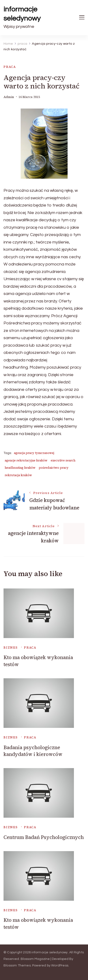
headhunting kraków (20, 468)
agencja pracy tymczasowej (34, 453)
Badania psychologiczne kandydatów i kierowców (33, 751)
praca (10, 67)
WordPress (60, 965)
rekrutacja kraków (18, 475)
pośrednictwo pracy (54, 468)
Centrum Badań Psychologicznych (44, 837)
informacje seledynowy (22, 14)
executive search (63, 460)
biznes (11, 648)
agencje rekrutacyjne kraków (26, 460)
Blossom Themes (17, 965)
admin (9, 97)
